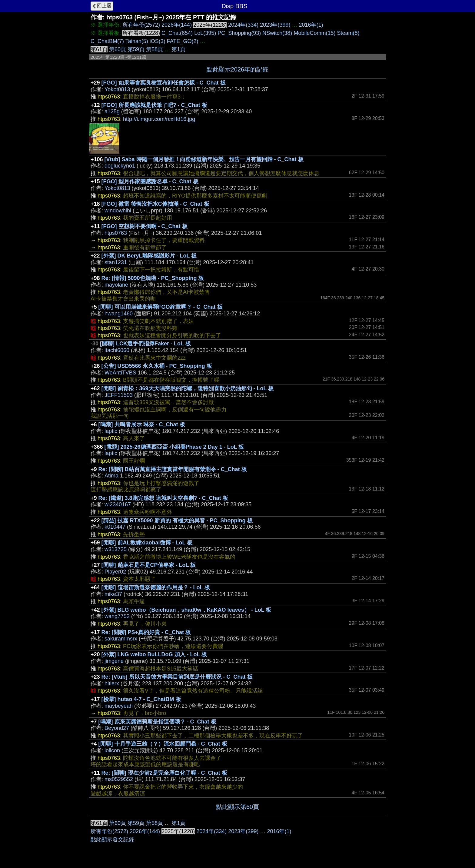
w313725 (116, 549)
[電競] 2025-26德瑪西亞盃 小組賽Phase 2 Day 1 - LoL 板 (174, 447)
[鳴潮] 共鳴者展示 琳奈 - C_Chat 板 (142, 424)
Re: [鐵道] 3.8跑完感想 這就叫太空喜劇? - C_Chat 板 (163, 498)
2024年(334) (243, 25)
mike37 (113, 594)
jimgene (114, 661)
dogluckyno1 (120, 166)
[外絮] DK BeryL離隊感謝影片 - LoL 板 (149, 256)
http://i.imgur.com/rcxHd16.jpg (159, 119)
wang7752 (117, 616)
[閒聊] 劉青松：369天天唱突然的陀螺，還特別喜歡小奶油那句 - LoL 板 (188, 388)
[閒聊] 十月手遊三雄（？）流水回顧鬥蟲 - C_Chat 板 (163, 744)
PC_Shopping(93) (239, 33)
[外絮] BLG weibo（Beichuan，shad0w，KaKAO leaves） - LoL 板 (186, 610)
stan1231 (116, 262)
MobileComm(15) (314, 33)
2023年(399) (275, 25)
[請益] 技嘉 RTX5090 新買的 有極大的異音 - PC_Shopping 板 (177, 520)
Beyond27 (117, 728)
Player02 (115, 572)
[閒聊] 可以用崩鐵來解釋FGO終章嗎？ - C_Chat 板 (161, 307)
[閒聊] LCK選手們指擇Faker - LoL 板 (145, 344)
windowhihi (118, 211)
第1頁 (178, 49)
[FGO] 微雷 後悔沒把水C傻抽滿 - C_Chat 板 (155, 204)
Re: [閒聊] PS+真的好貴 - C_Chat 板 (146, 632)
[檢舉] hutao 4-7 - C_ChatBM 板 (141, 699)
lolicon (112, 750)
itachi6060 (117, 350)
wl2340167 (118, 504)
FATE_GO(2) (183, 41)
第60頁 (118, 49)
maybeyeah (119, 706)
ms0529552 (119, 779)
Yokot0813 (117, 89)
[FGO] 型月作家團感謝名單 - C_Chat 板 (150, 181)
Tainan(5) (137, 41)
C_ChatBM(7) (107, 41)
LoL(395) (205, 33)
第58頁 (154, 49)
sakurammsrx (121, 639)
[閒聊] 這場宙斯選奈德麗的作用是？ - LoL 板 (156, 587)
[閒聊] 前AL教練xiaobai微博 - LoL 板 (147, 543)
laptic (111, 431)
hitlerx (112, 683)
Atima (111, 476)
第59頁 (136, 49)
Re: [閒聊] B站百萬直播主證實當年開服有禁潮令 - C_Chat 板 (173, 469)
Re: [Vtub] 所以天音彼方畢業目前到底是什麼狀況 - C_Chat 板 (177, 677)
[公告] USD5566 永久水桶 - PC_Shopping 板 (157, 366)
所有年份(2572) (141, 25)
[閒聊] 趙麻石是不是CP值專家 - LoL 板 (149, 565)
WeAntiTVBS (120, 373)
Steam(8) (348, 33)
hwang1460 (119, 314)
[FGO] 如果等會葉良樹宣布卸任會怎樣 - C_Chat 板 (164, 83)
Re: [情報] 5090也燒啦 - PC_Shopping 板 (153, 278)
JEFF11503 (119, 395)
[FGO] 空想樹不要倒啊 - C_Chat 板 (144, 226)
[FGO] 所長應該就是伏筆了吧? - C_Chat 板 (154, 105)
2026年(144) (177, 25)
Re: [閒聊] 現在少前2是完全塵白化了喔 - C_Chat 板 (164, 773)
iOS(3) (158, 41)
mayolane (116, 285)
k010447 (115, 527)
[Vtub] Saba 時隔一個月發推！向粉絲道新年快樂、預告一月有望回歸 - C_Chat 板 (204, 159)
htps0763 (116, 233)
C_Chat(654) (177, 33)
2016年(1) (311, 25)
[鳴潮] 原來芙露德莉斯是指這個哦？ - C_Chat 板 (157, 722)
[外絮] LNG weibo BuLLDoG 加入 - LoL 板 (154, 654)
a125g (112, 111)
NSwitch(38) (277, 33)
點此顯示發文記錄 (112, 840)
